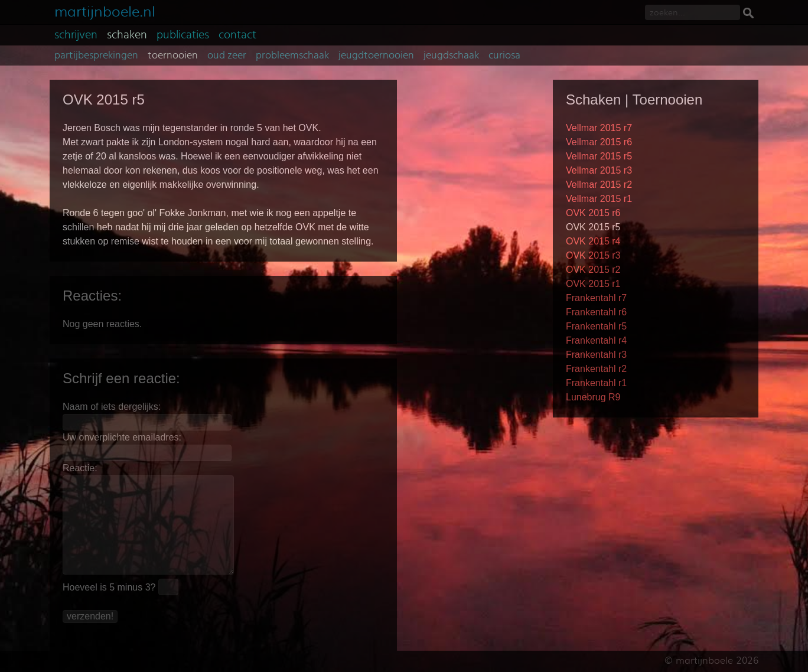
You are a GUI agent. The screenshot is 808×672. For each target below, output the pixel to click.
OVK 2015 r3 (593, 255)
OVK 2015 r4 (593, 241)
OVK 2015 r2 (593, 270)
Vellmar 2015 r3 (599, 170)
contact (237, 35)
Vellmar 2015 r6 (599, 142)
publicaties (183, 35)
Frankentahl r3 (596, 355)
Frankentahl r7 (596, 298)
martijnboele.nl (105, 10)
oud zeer (227, 56)
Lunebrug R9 (593, 397)
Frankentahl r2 (596, 369)
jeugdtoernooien (376, 56)
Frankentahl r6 (596, 312)
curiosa (504, 56)
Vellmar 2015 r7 (599, 128)
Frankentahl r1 (596, 383)
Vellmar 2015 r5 (599, 156)
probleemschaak (292, 56)
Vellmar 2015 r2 (599, 185)
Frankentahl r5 (596, 326)
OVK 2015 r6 (593, 213)
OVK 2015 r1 (593, 284)
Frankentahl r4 (596, 340)
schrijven (76, 35)
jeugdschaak (451, 56)
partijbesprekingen (96, 56)
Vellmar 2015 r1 (599, 199)
